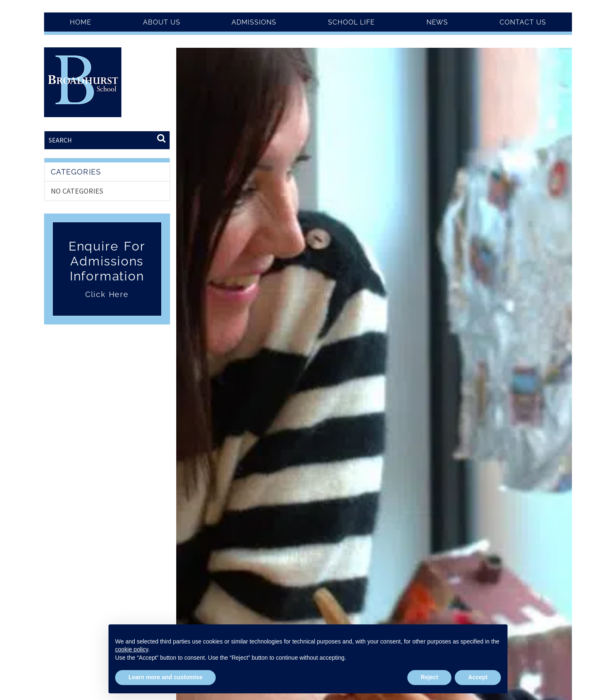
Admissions (254, 22)
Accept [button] (478, 677)
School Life (351, 22)
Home (81, 22)
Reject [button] (429, 677)
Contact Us (523, 22)
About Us (162, 22)
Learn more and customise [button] (165, 677)
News (437, 22)
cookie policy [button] (132, 649)
